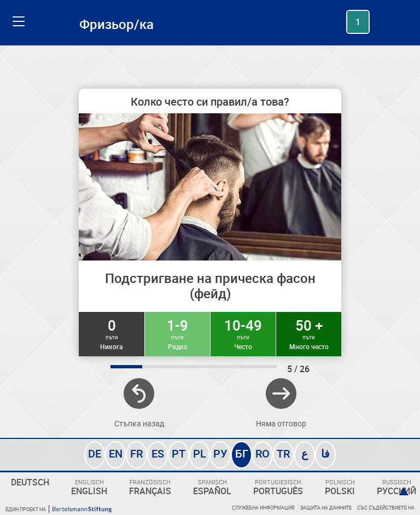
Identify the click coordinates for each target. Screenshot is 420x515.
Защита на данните (326, 508)
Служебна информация (263, 508)
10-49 (243, 333)
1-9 (177, 333)
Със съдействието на (386, 508)
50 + (309, 333)
